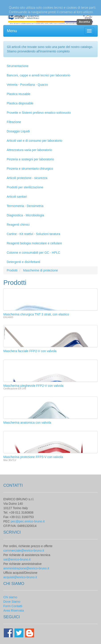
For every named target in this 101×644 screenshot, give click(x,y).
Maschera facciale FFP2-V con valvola (30, 351)
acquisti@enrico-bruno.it (20, 577)
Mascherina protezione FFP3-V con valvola (33, 457)
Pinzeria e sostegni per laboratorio (30, 159)
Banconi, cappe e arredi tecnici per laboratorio (38, 75)
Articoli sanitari (17, 197)
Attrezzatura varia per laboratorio (29, 150)
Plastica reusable (19, 94)
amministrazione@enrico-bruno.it (26, 568)
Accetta (84, 22)
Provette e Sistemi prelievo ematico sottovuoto (39, 113)
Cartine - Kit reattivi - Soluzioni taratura (33, 234)
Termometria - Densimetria (25, 206)
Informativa (17, 16)
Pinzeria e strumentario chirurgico (30, 169)
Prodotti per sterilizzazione (25, 187)
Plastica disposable (20, 103)
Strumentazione (18, 66)
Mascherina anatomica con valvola (27, 423)
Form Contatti (13, 606)
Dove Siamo (12, 602)
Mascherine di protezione (40, 270)
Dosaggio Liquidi (18, 131)
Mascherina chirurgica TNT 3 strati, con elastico (36, 314)
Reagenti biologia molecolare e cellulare (34, 243)
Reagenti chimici (18, 225)
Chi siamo (10, 597)
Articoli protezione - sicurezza (27, 178)
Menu (12, 31)
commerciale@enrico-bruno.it (24, 550)
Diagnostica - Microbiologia (25, 215)
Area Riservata (14, 610)
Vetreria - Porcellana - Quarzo (27, 85)
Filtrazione (14, 122)
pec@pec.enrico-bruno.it (28, 521)
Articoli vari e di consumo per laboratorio (34, 141)
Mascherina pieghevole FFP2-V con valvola (33, 386)
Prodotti (12, 270)
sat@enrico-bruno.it (17, 559)
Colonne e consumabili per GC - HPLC (33, 253)
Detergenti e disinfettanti (23, 262)
